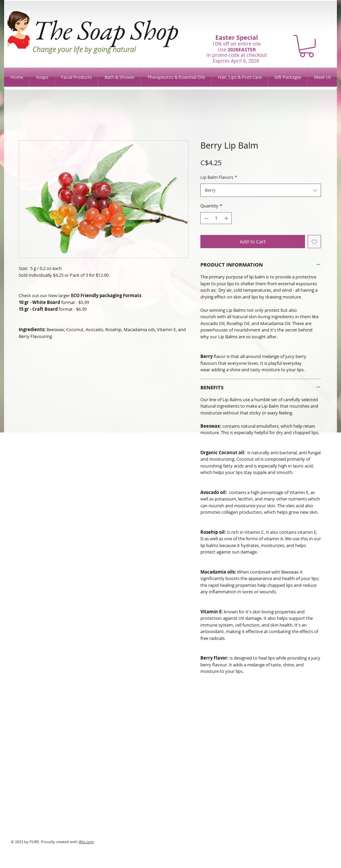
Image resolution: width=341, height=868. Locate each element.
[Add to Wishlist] (314, 242)
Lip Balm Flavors (219, 177)
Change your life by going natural (84, 49)
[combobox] (261, 190)
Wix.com (86, 842)
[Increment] (227, 218)
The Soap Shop (105, 30)
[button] (307, 46)
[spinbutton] (216, 218)
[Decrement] (205, 218)
